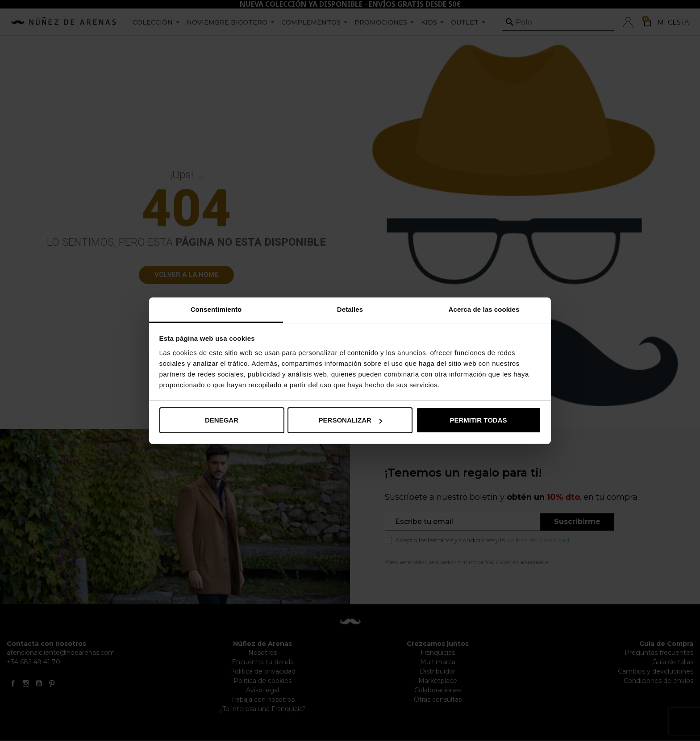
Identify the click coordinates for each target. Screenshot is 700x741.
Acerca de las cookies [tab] (484, 309)
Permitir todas (478, 420)
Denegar (222, 420)
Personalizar (350, 420)
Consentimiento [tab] (216, 309)
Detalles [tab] (350, 309)
